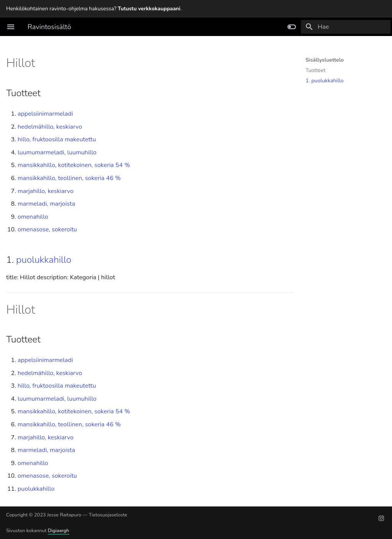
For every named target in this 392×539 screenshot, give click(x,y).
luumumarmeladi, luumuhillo (57, 152)
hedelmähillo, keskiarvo (50, 127)
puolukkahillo (44, 260)
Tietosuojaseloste (108, 515)
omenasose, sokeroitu (47, 229)
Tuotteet (315, 70)
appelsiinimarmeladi (45, 114)
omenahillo (33, 217)
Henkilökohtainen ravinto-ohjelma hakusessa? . (94, 9)
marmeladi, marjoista (46, 204)
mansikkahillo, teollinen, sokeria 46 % (69, 178)
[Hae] (346, 27)
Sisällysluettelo (325, 60)
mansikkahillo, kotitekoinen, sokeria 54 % (74, 165)
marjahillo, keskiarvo (46, 191)
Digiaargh (59, 531)
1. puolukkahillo (325, 81)
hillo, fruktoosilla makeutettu (57, 139)
